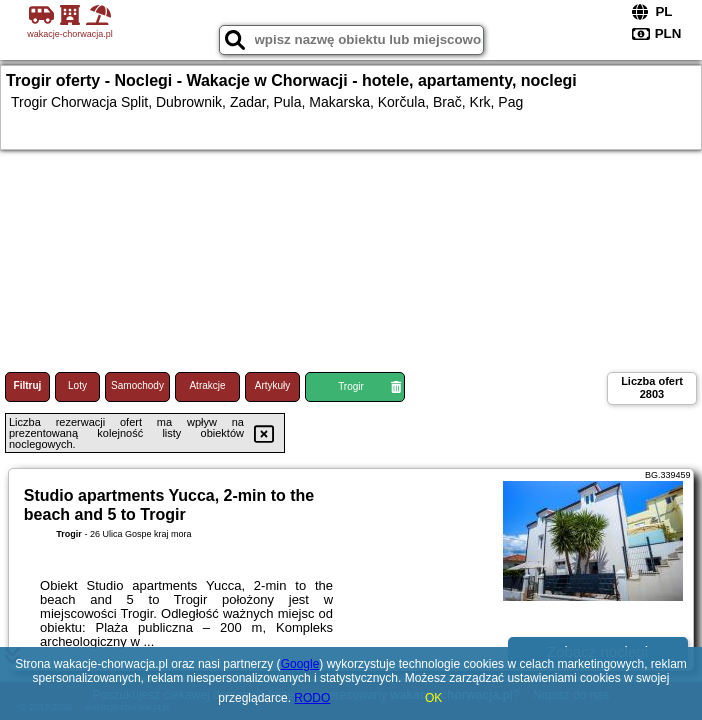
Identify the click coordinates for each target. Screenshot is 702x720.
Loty (77, 385)
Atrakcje (207, 385)
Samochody (137, 385)
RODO (312, 698)
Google (300, 664)
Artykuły (273, 385)
